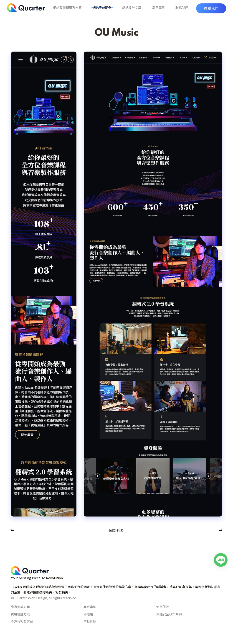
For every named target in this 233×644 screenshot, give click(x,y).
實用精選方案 (20, 621)
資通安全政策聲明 (169, 621)
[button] (211, 12)
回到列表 (116, 537)
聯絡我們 (180, 12)
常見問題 (157, 12)
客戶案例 (90, 614)
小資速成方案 (20, 614)
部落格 (88, 621)
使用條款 (163, 614)
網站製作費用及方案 (70, 12)
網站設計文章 (132, 12)
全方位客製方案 (22, 628)
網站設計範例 (103, 12)
